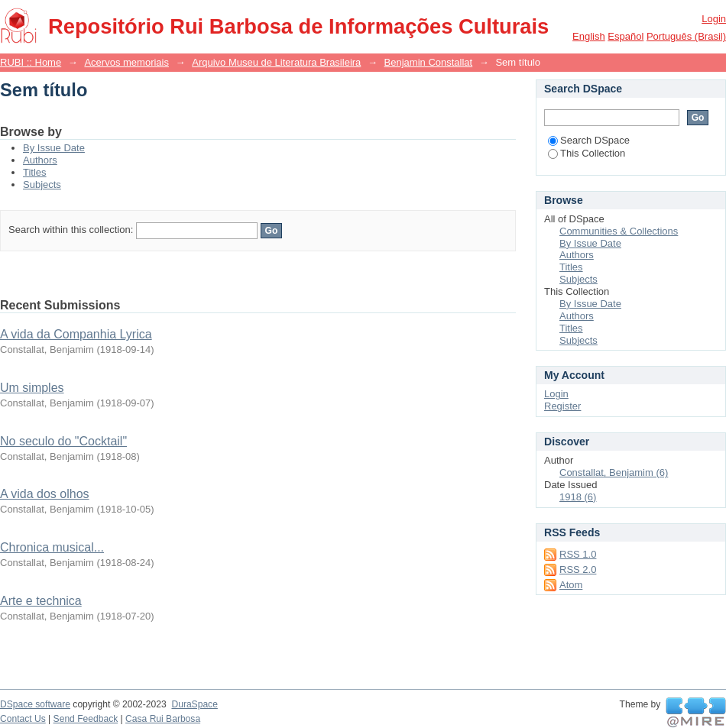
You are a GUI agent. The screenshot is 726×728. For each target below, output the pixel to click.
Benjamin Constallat (429, 62)
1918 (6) (578, 497)
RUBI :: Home (31, 62)
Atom (571, 585)
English (589, 36)
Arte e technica (41, 601)
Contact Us (23, 719)
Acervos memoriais (126, 62)
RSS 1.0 (578, 554)
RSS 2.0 (578, 569)
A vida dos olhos (45, 494)
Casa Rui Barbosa (163, 719)
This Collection (587, 153)
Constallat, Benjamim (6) (614, 472)
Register (562, 406)
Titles (35, 172)
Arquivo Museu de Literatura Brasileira (276, 62)
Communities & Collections (619, 231)
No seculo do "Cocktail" (63, 441)
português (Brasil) (686, 36)
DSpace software (35, 704)
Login (714, 19)
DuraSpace (194, 704)
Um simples (32, 388)
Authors (40, 160)
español (626, 36)
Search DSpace (589, 140)
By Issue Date (54, 148)
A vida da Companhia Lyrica (76, 334)
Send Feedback (86, 719)
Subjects (42, 184)
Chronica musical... (52, 547)
